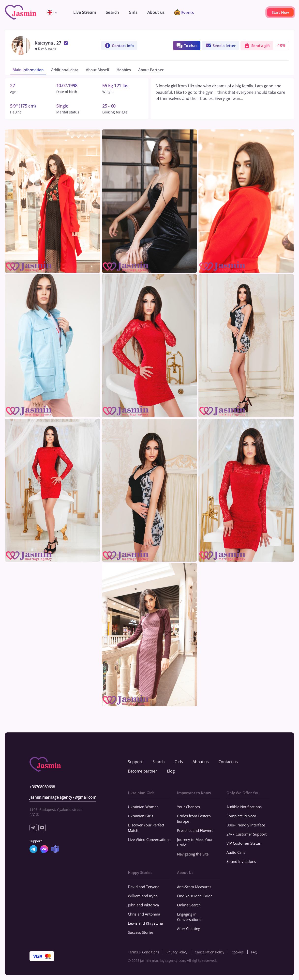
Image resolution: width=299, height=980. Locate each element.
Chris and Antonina (144, 914)
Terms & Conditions (143, 952)
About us (201, 762)
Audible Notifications (244, 807)
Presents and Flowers (195, 830)
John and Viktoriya (143, 905)
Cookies (238, 952)
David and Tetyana (144, 887)
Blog (171, 771)
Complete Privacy (241, 816)
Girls (179, 762)
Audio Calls (236, 852)
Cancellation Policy (209, 952)
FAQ (254, 952)
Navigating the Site (193, 854)
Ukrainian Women (143, 807)
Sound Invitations (241, 861)
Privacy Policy (177, 952)
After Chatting (189, 929)
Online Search (189, 905)
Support (135, 762)
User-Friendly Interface (246, 825)
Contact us (228, 762)
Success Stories (141, 932)
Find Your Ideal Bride (195, 896)
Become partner (142, 771)
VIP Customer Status (244, 843)
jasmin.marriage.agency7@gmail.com (63, 797)
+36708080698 (42, 787)
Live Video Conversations (149, 839)
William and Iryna (143, 896)
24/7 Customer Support (247, 834)
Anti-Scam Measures (194, 887)
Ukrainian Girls (141, 816)
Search (159, 762)
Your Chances (188, 807)
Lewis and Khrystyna (145, 923)
